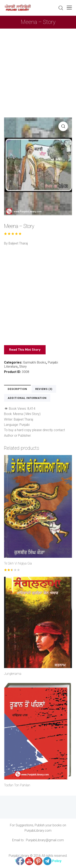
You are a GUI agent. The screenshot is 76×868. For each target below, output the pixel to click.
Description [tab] (17, 389)
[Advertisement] (38, 69)
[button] (69, 7)
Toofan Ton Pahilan (17, 785)
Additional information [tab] (27, 398)
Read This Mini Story (25, 350)
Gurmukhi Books (35, 362)
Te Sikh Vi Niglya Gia (18, 563)
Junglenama (13, 674)
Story (23, 367)
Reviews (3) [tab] (44, 389)
